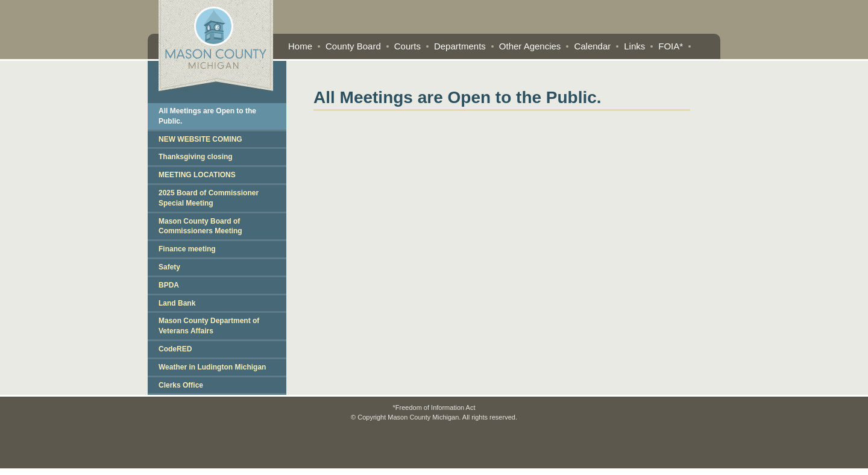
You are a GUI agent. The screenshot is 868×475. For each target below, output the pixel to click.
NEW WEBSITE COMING (200, 139)
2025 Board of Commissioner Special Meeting (209, 198)
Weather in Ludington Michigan (212, 367)
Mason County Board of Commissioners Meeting (200, 226)
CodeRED (175, 349)
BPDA (169, 285)
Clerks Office (181, 385)
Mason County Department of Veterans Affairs (209, 326)
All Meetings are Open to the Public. (207, 116)
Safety (169, 267)
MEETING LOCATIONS (197, 175)
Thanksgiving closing (196, 157)
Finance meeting (187, 249)
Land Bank (177, 303)
